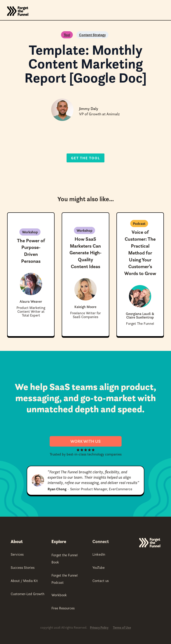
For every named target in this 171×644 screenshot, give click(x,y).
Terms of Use (122, 628)
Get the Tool (85, 158)
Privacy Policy (99, 628)
